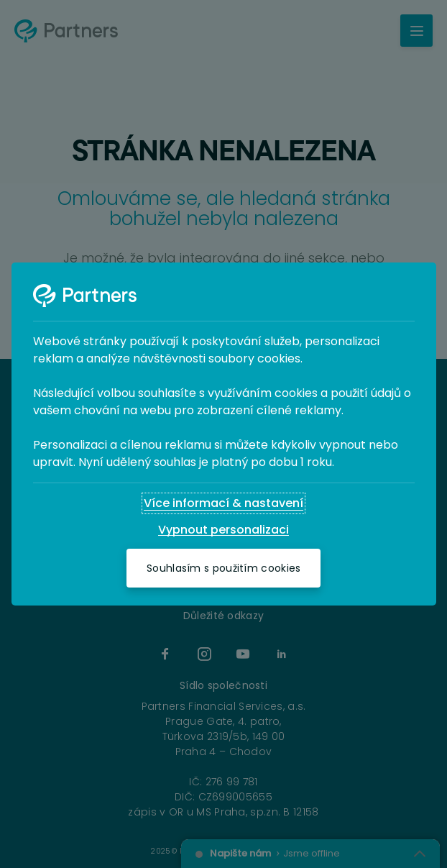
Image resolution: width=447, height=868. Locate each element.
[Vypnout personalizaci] (223, 530)
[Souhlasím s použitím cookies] (223, 568)
